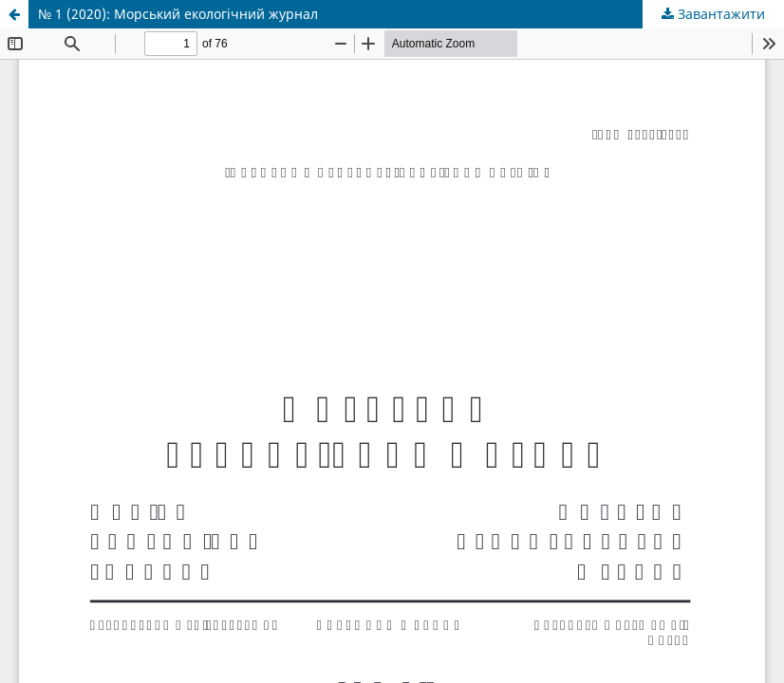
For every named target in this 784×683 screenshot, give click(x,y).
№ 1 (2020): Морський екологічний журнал (178, 14)
